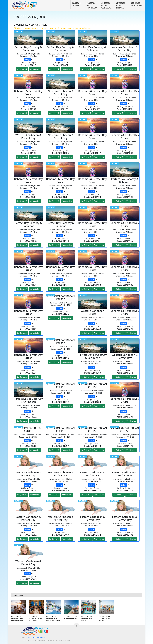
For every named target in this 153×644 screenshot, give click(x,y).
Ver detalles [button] (35, 69)
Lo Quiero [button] (22, 69)
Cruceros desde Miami (137, 4)
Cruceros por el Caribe (36, 637)
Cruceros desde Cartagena (106, 5)
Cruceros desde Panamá (121, 5)
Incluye (27, 60)
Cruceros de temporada (92, 5)
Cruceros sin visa (76, 4)
